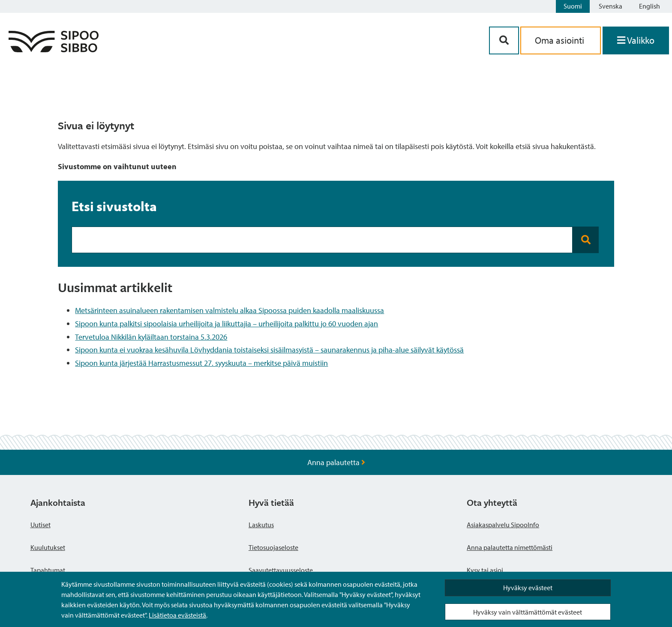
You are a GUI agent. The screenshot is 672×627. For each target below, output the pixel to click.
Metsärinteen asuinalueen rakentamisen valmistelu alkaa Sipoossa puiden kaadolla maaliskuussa (229, 310)
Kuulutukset (48, 547)
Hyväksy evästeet (528, 588)
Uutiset (40, 525)
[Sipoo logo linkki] (54, 49)
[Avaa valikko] (636, 40)
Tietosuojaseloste (273, 547)
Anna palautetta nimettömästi (510, 547)
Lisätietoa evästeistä (177, 615)
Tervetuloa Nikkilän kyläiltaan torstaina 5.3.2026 (151, 337)
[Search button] (586, 240)
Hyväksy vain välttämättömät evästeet (528, 612)
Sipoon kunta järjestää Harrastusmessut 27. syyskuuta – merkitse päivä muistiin (201, 363)
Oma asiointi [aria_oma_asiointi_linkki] (561, 40)
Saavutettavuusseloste (281, 570)
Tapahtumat (48, 570)
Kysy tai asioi (485, 570)
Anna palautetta (336, 462)
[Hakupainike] (504, 40)
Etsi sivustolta (114, 206)
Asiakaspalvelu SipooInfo (503, 525)
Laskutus (261, 525)
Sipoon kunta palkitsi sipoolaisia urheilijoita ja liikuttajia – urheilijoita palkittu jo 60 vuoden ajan (226, 324)
